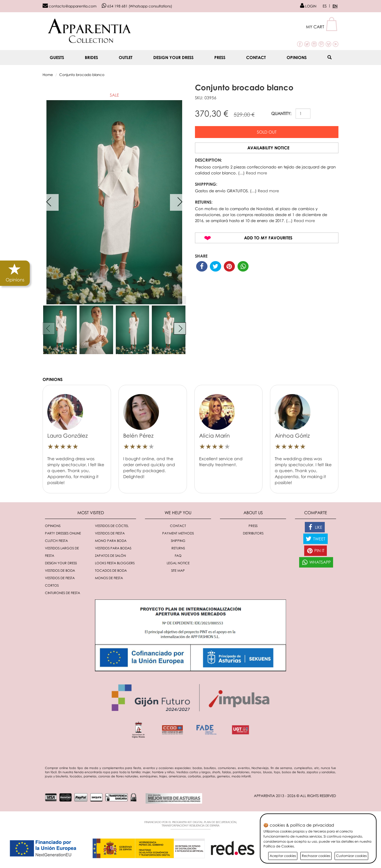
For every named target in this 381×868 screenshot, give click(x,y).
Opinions (297, 57)
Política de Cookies (279, 846)
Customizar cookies (351, 856)
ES (325, 6)
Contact (256, 57)
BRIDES (91, 57)
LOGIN (308, 6)
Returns (178, 548)
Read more (256, 173)
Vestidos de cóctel (112, 526)
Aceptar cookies (283, 856)
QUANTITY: (281, 113)
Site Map (178, 570)
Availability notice (268, 148)
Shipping (178, 541)
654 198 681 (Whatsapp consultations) (137, 6)
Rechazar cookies (316, 856)
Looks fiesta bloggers (115, 563)
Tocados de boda (111, 570)
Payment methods (178, 533)
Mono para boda (111, 541)
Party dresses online (63, 533)
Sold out (267, 132)
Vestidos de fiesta (110, 533)
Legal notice (178, 563)
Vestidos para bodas (113, 548)
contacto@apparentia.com (70, 6)
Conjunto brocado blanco (82, 75)
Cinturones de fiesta (63, 593)
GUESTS (57, 57)
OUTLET (126, 57)
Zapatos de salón (110, 555)
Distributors (253, 533)
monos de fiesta (109, 578)
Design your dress (173, 57)
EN (335, 6)
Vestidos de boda (60, 570)
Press (220, 57)
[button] (322, 27)
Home (48, 75)
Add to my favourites (268, 238)
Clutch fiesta (56, 541)
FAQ (178, 555)
